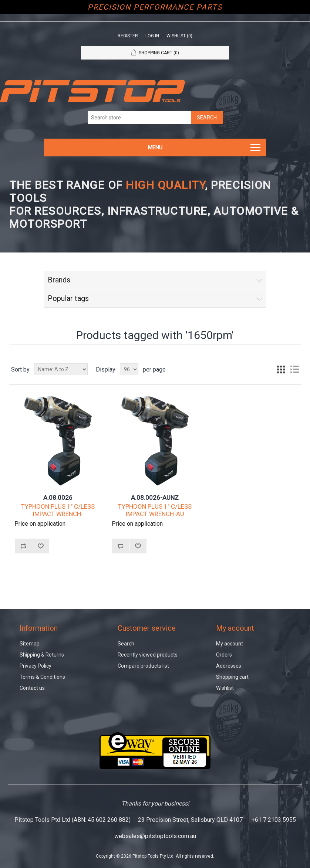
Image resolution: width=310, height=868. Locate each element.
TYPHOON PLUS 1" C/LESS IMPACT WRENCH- (58, 510)
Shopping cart (232, 677)
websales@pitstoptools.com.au (155, 836)
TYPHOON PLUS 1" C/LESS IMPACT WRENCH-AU (155, 510)
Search (126, 644)
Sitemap (30, 644)
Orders (224, 655)
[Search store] (139, 118)
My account (230, 644)
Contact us (32, 688)
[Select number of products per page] (129, 369)
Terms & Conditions (42, 677)
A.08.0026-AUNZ (155, 498)
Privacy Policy (36, 666)
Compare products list (143, 666)
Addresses (229, 666)
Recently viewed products (148, 655)
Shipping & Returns (42, 655)
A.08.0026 (58, 498)
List (294, 369)
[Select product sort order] (61, 369)
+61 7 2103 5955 (274, 820)
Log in (152, 36)
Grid (281, 369)
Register (128, 36)
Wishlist (225, 688)
